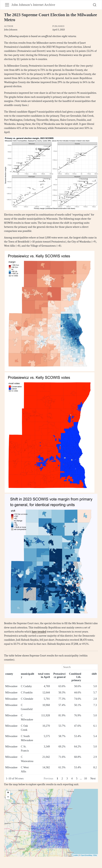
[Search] (80, 667)
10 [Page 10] (86, 778)
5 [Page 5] (77, 778)
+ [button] (8, 793)
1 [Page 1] (57, 778)
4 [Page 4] (72, 778)
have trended (39, 632)
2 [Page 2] (62, 778)
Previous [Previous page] (48, 778)
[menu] (7, 5)
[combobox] (95, 5)
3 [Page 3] (67, 778)
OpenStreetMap (86, 855)
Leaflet (75, 855)
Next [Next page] (93, 778)
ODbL (95, 855)
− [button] (8, 797)
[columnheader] (12, 677)
